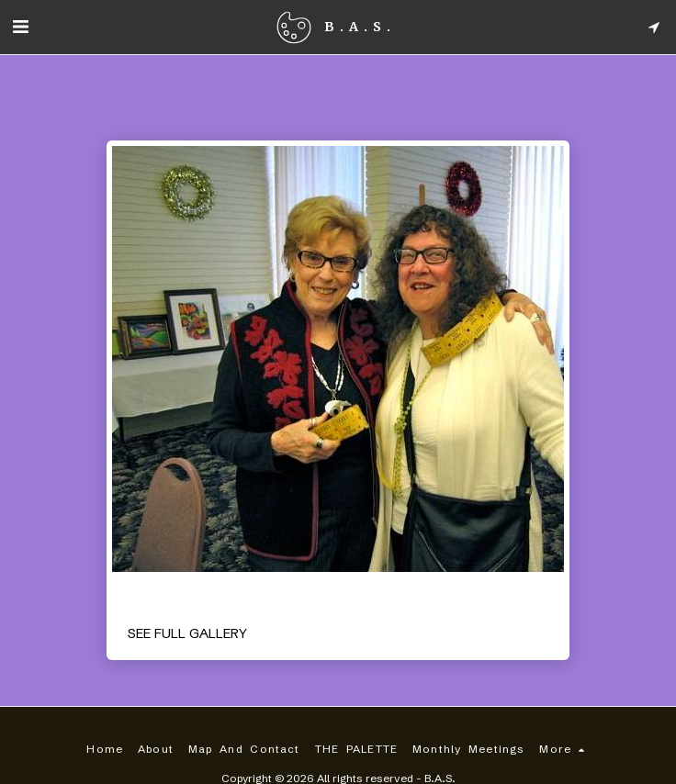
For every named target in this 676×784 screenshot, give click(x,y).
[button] (20, 26)
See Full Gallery (187, 633)
